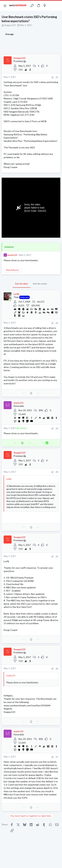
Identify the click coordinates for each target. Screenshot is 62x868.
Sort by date (21, 284)
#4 (57, 472)
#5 (57, 556)
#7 (57, 757)
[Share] (52, 77)
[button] (5, 6)
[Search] (58, 6)
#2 (57, 323)
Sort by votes (40, 284)
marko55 (12, 255)
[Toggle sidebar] (51, 6)
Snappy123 (10, 25)
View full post (12, 270)
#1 (57, 77)
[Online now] (10, 300)
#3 (57, 428)
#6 (57, 669)
